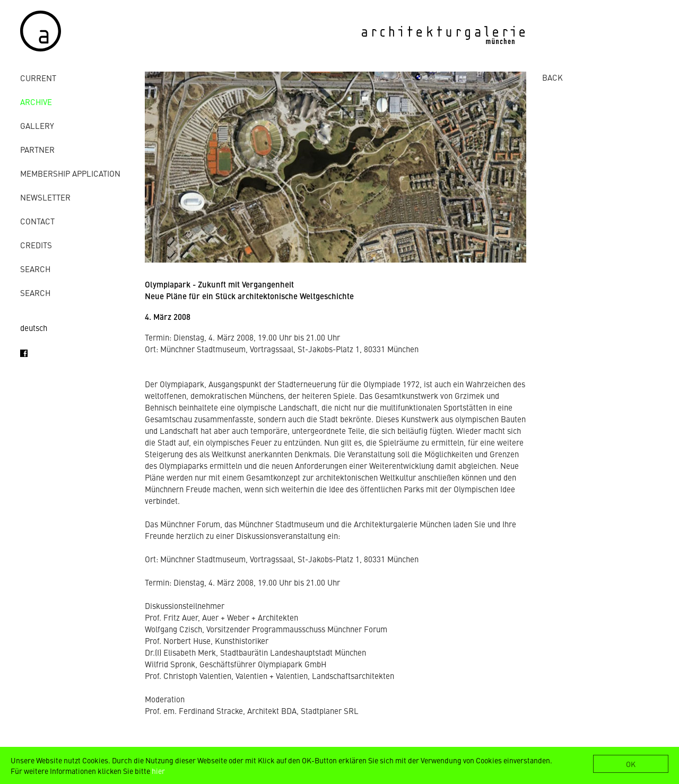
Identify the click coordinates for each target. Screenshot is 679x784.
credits (36, 245)
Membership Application (70, 173)
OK (631, 764)
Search (35, 269)
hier (158, 771)
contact (37, 221)
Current (38, 78)
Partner (37, 149)
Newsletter (45, 197)
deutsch (34, 328)
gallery (37, 125)
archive (36, 102)
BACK (552, 77)
